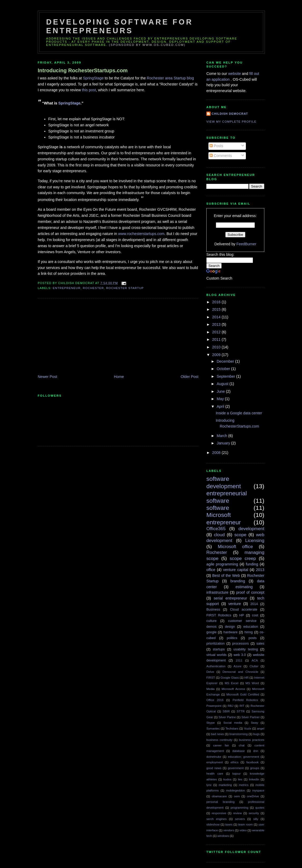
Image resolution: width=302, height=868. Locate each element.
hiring (249, 632)
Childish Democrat (230, 114)
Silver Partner (251, 717)
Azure (237, 666)
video (243, 830)
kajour (237, 774)
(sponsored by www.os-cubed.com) (147, 45)
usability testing (246, 649)
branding (238, 581)
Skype (211, 723)
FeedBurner (246, 244)
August (223, 384)
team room (245, 824)
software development (224, 482)
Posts (216, 146)
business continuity (219, 740)
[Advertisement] (77, 337)
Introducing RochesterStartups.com (83, 70)
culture (211, 621)
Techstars (232, 728)
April (221, 406)
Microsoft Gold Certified (243, 694)
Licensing (255, 540)
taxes (229, 824)
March (222, 436)
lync (209, 785)
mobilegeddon (236, 790)
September (226, 376)
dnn (256, 751)
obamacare (219, 796)
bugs (257, 734)
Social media (233, 723)
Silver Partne (227, 717)
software (218, 508)
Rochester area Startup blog (170, 78)
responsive (219, 813)
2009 (217, 355)
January (224, 443)
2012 (217, 332)
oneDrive (253, 796)
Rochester (93, 288)
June (221, 391)
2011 (217, 339)
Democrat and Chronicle (240, 672)
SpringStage (94, 78)
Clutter (254, 666)
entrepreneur (67, 288)
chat (242, 745)
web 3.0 (240, 655)
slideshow (213, 824)
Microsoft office (235, 546)
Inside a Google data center (239, 413)
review (237, 813)
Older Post (189, 377)
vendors (229, 830)
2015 (217, 309)
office (211, 570)
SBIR (226, 711)
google (211, 632)
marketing (225, 785)
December (226, 361)
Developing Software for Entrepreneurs (120, 26)
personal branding (220, 802)
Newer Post (47, 377)
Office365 (216, 529)
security (254, 813)
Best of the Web (226, 576)
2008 (217, 453)
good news (214, 768)
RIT (242, 706)
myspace (258, 790)
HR (247, 678)
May (221, 399)
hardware (231, 632)
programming (239, 808)
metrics (244, 785)
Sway (255, 723)
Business (213, 609)
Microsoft (219, 515)
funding (252, 564)
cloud (219, 535)
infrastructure (217, 592)
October (224, 369)
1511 (239, 660)
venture (235, 604)
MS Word (252, 683)
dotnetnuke (214, 757)
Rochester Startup (125, 288)
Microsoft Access (233, 689)
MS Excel (232, 683)
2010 (217, 347)
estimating (244, 587)
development (251, 529)
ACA (255, 660)
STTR (241, 711)
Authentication (216, 666)
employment (215, 762)
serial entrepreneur (230, 598)
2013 (217, 324)
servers (240, 819)
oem (237, 796)
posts (253, 638)
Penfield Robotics (245, 700)
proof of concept (250, 592)
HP (242, 615)
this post (89, 90)
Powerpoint (214, 706)
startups (219, 649)
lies (240, 779)
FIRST (211, 678)
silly (256, 819)
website (235, 74)
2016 (217, 302)
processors (240, 643)
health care (215, 774)
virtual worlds (216, 655)
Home (119, 377)
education (251, 627)
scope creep (243, 558)
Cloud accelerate (244, 609)
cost (255, 615)
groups (255, 768)
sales (260, 643)
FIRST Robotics (219, 615)
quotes (260, 808)
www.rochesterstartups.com (141, 234)
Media (210, 689)
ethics (235, 762)
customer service (242, 621)
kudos (228, 779)
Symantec (213, 728)
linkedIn (254, 779)
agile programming (222, 564)
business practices (252, 740)
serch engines (216, 819)
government (236, 768)
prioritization (215, 643)
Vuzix (248, 728)
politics (232, 638)
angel (261, 728)
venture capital (236, 570)
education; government (244, 757)
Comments (221, 156)
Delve (210, 672)
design (230, 627)
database (239, 751)
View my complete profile (231, 122)
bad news (217, 734)
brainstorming (239, 734)
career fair (221, 745)
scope (240, 535)
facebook (252, 762)
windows (223, 836)
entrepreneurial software (227, 497)
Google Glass (230, 678)
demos (211, 627)
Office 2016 (215, 700)
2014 (217, 317)
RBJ (231, 706)
